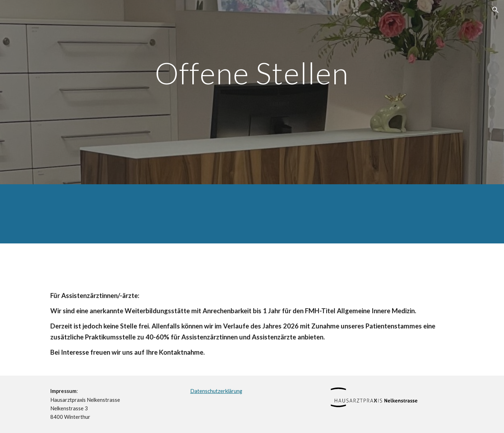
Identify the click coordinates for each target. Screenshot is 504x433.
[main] (252, 92)
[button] (495, 10)
